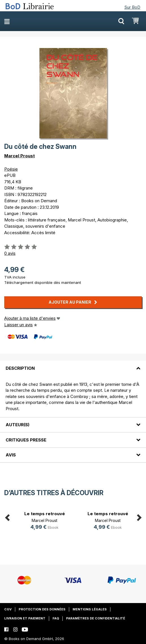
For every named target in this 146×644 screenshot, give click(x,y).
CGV (8, 609)
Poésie (11, 169)
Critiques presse (26, 440)
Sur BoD (132, 7)
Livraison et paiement (25, 618)
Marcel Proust (19, 156)
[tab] (73, 365)
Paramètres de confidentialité (96, 618)
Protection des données (42, 609)
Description (20, 368)
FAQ (56, 618)
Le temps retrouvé (45, 514)
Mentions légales (90, 609)
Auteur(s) (18, 425)
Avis (11, 455)
